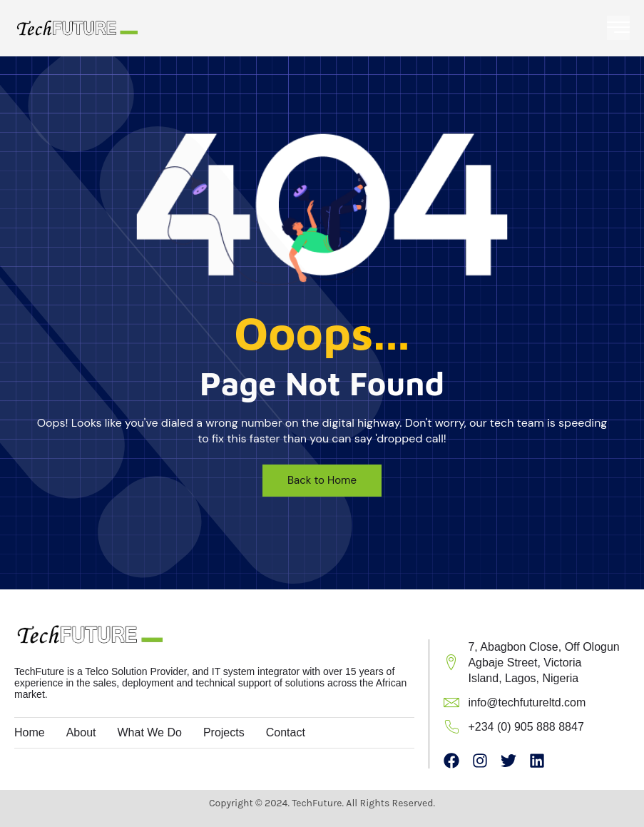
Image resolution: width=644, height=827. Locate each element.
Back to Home (322, 480)
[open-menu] (618, 28)
